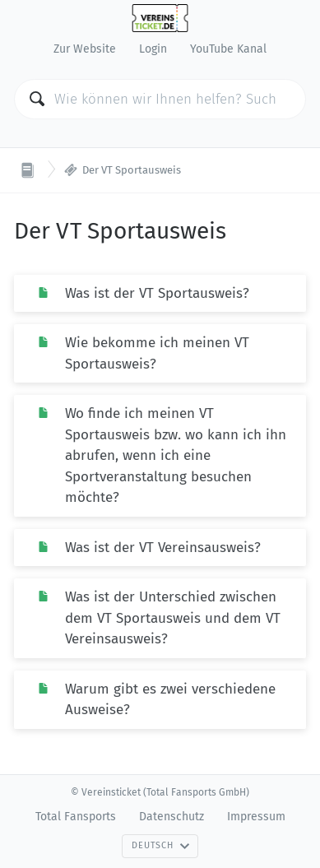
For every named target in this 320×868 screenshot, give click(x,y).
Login (153, 49)
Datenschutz (172, 817)
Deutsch (160, 845)
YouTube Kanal (228, 49)
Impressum (256, 817)
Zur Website (85, 49)
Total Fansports (76, 817)
